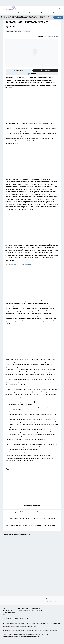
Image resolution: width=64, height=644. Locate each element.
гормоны (10, 31)
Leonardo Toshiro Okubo (18, 264)
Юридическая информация (24, 610)
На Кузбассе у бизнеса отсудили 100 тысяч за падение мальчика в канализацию (32, 520)
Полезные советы (46, 13)
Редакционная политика (8, 610)
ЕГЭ (30, 13)
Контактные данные (37, 610)
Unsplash (31, 264)
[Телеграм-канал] (32, 74)
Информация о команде (23, 608)
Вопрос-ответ (22, 13)
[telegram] (13, 469)
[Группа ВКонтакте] (19, 70)
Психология (56, 13)
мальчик (18, 31)
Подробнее (47, 632)
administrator (53, 37)
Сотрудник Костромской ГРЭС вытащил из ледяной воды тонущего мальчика (32, 513)
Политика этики (36, 608)
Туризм (36, 13)
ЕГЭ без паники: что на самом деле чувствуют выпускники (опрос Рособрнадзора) (32, 527)
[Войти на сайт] (60, 8)
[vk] (8, 469)
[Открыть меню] (3, 8)
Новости (5, 13)
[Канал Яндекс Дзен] (45, 70)
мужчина (27, 31)
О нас (4, 608)
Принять (58, 17)
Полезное (13, 13)
